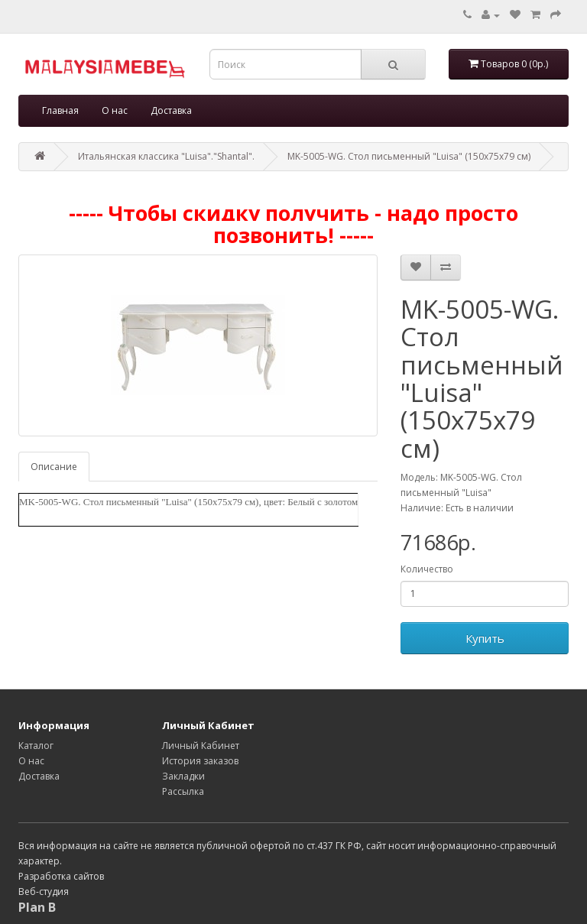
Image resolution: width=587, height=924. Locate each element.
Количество (427, 569)
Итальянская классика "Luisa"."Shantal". (166, 156)
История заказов (200, 761)
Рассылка (183, 791)
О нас (115, 110)
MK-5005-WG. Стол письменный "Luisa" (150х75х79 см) (409, 156)
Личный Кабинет (201, 746)
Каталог (36, 746)
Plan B (37, 907)
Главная (60, 110)
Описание (54, 467)
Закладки (183, 776)
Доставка (171, 110)
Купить (485, 638)
